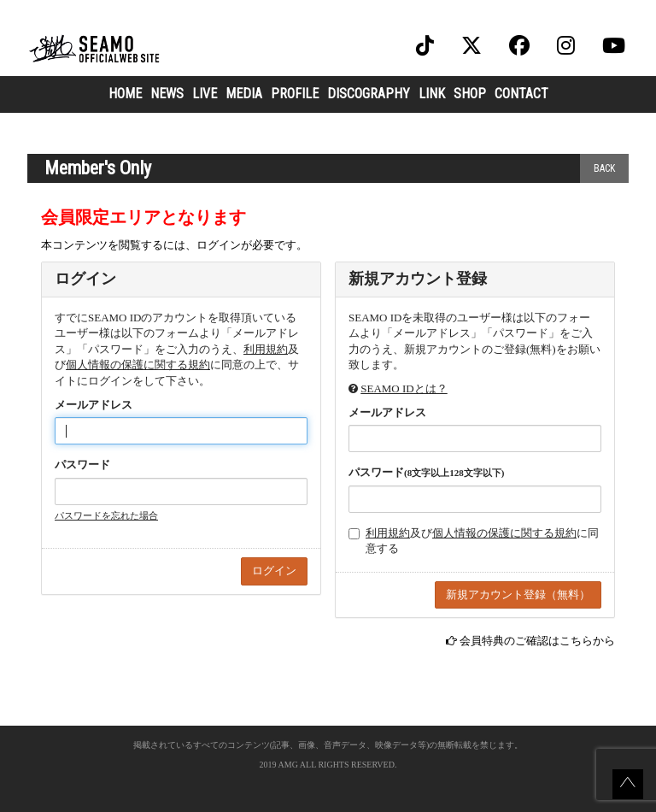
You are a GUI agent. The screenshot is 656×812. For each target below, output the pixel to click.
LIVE (205, 94)
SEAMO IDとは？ (404, 388)
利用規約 (266, 349)
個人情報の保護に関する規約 (138, 365)
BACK (604, 168)
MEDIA (244, 94)
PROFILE (295, 94)
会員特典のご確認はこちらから (537, 641)
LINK (432, 94)
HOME (125, 94)
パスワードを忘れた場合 (106, 515)
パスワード (82, 465)
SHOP (470, 94)
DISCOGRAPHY (369, 94)
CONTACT (521, 94)
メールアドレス (94, 405)
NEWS (167, 94)
